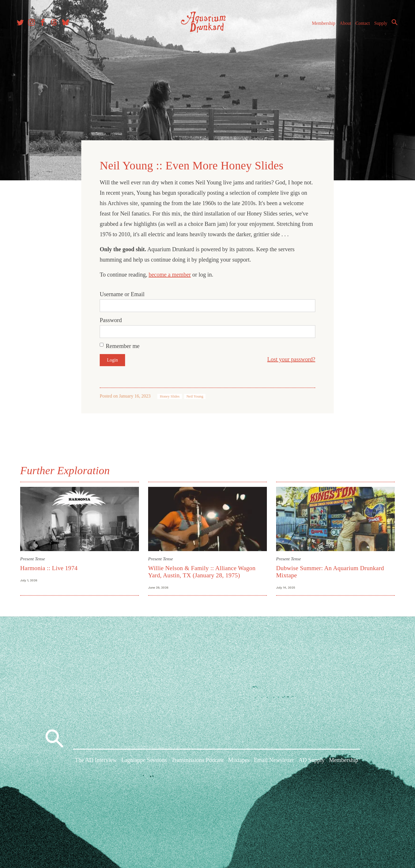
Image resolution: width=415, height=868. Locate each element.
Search (392, 24)
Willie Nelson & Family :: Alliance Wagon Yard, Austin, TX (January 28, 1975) (202, 570)
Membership (321, 25)
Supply (378, 25)
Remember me (123, 345)
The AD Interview (96, 762)
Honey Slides (170, 395)
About (343, 25)
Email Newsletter (274, 762)
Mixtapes (239, 762)
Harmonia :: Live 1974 (49, 566)
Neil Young (195, 395)
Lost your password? (291, 358)
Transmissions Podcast (197, 762)
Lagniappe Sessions (144, 762)
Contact (360, 25)
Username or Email (122, 293)
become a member (170, 273)
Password (111, 319)
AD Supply (312, 762)
